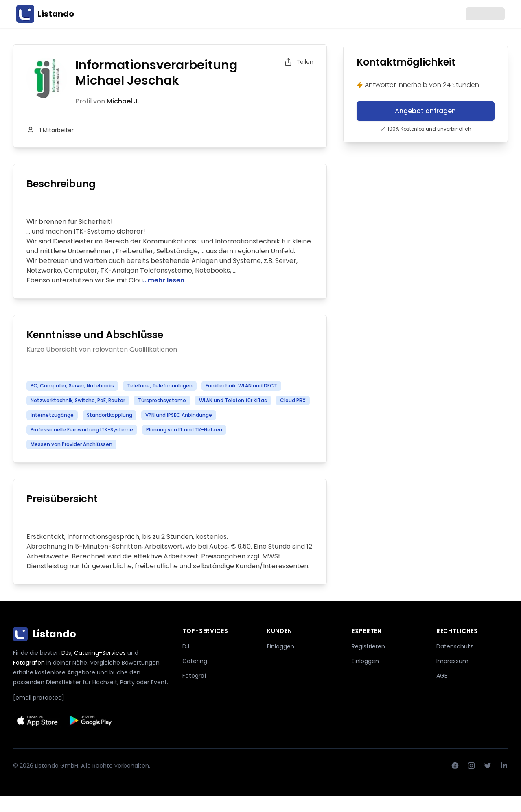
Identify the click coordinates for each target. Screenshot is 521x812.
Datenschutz (455, 646)
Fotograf (195, 676)
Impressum (452, 661)
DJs (66, 653)
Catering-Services (100, 653)
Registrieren (368, 646)
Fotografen (29, 663)
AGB (442, 676)
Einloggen (281, 646)
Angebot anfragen (425, 111)
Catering (195, 661)
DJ (186, 646)
